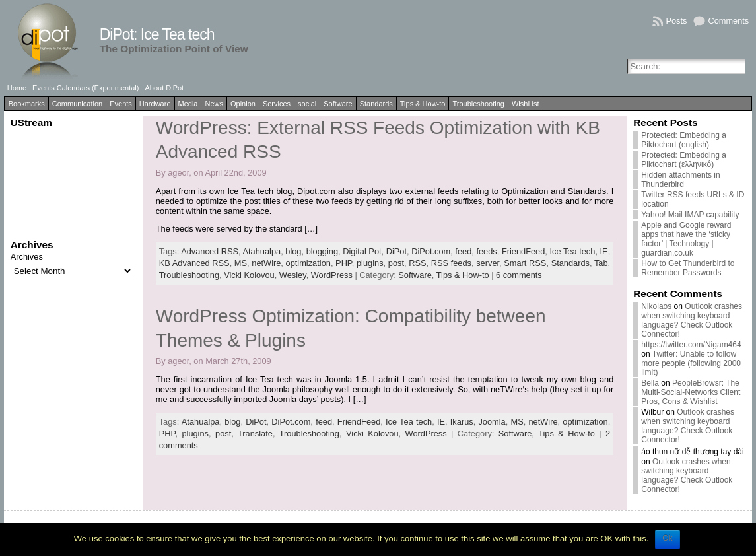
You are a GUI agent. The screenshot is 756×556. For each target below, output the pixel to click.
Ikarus (462, 422)
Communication (77, 104)
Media (188, 104)
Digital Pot (362, 251)
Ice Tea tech (573, 251)
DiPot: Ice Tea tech (157, 34)
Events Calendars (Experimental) (86, 88)
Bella (650, 383)
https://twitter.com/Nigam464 (691, 345)
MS (241, 263)
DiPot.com (431, 251)
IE (604, 251)
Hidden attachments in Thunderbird (680, 180)
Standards (376, 104)
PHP (344, 263)
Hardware (155, 104)
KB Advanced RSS (194, 263)
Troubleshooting (478, 104)
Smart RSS (525, 263)
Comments (728, 21)
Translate (255, 434)
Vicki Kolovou (249, 275)
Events (121, 104)
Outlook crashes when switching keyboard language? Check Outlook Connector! (692, 320)
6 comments (519, 275)
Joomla (492, 422)
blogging (322, 251)
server (488, 263)
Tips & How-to (423, 104)
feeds (486, 251)
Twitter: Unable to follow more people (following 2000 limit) (691, 363)
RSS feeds (451, 263)
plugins (370, 263)
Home (17, 88)
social (307, 104)
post (396, 263)
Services (277, 104)
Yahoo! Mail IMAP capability (690, 215)
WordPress (332, 275)
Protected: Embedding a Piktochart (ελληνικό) (684, 160)
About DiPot (164, 88)
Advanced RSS (210, 251)
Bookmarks (27, 104)
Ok (667, 538)
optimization (308, 263)
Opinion (243, 104)
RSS (417, 263)
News (214, 104)
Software (338, 104)
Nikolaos (656, 306)
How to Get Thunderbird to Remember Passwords (688, 268)
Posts (676, 21)
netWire (266, 263)
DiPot (396, 251)
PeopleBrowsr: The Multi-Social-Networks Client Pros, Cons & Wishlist (691, 392)
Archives (27, 257)
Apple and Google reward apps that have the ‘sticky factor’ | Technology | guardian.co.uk (686, 239)
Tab (601, 263)
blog (293, 251)
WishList (526, 104)
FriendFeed (523, 251)
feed (463, 251)
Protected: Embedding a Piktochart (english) (684, 140)
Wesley (293, 275)
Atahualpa (261, 251)
